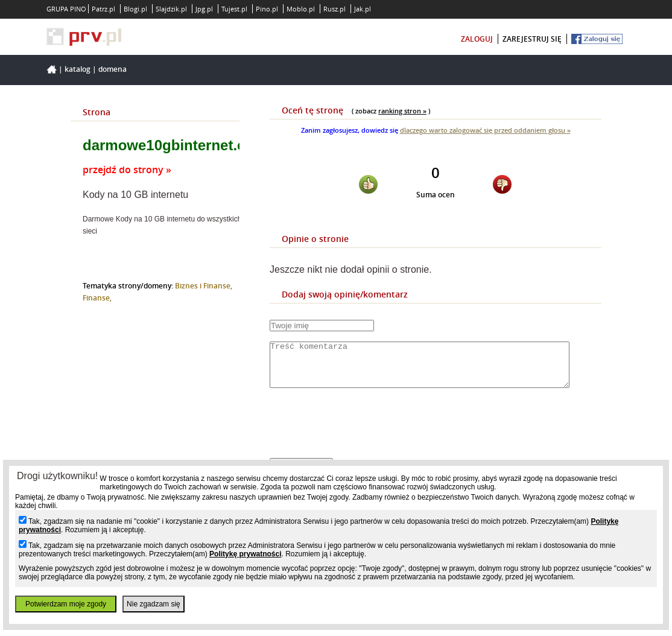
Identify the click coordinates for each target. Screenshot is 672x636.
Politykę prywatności (245, 554)
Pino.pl (267, 9)
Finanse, (97, 298)
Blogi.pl (135, 9)
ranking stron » (402, 111)
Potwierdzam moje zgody (66, 604)
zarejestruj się (532, 39)
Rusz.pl (334, 9)
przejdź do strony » (127, 170)
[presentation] (361, 433)
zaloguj (477, 39)
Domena (113, 69)
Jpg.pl (204, 9)
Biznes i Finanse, (204, 286)
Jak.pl (363, 9)
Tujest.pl (234, 9)
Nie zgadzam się (154, 604)
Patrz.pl (103, 9)
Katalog (78, 69)
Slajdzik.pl (171, 9)
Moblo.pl (301, 9)
